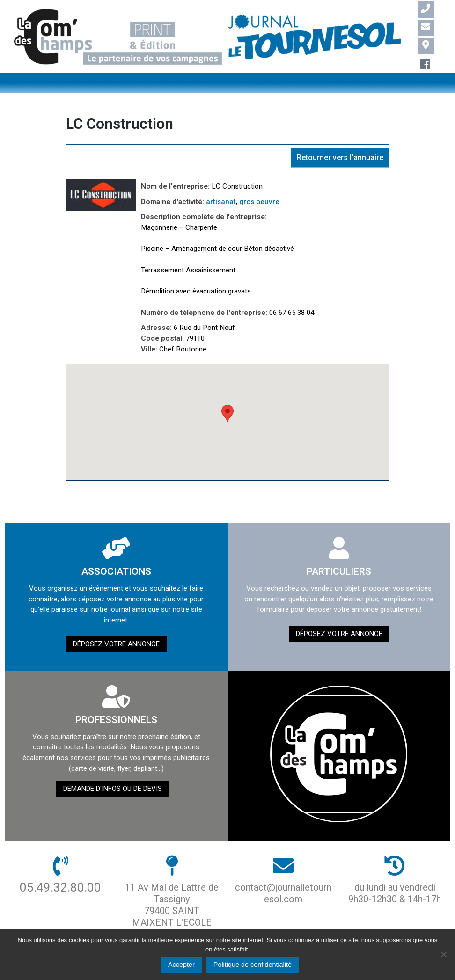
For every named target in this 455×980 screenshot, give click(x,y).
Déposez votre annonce (116, 644)
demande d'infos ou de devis (113, 789)
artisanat (221, 202)
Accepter (181, 965)
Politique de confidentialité (253, 965)
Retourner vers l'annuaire (340, 157)
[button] (227, 413)
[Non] (443, 954)
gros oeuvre (259, 202)
